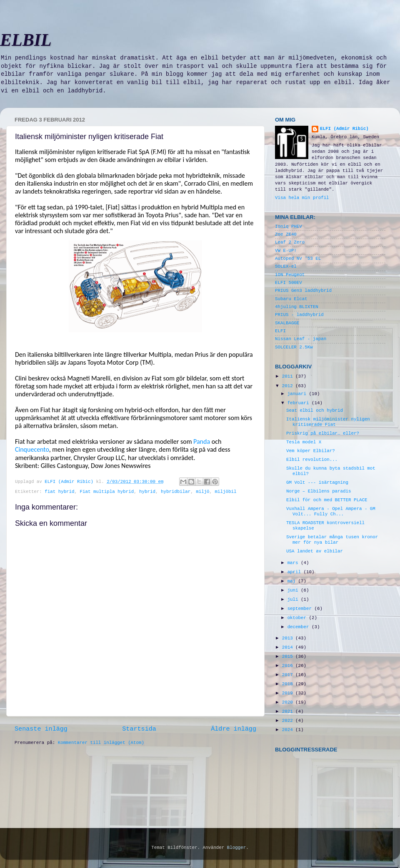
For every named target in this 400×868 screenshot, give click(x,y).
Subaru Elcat (291, 299)
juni (294, 590)
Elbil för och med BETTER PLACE (327, 500)
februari (300, 403)
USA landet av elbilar (315, 551)
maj (293, 581)
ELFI (280, 331)
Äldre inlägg (234, 729)
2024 (289, 730)
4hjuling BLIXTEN (297, 307)
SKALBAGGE (287, 323)
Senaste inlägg (41, 729)
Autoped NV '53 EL (298, 259)
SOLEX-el (286, 266)
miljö (202, 492)
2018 (289, 684)
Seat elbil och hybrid (315, 410)
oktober (298, 618)
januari (298, 394)
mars (294, 563)
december (300, 627)
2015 (289, 657)
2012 (289, 386)
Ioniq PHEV (289, 226)
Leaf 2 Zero (290, 242)
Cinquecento (32, 449)
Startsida (139, 729)
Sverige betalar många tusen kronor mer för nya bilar (332, 540)
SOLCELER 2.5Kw (294, 347)
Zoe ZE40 (286, 234)
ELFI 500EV (289, 283)
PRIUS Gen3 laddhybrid (303, 291)
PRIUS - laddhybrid (299, 315)
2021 (289, 711)
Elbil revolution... (312, 460)
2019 (289, 693)
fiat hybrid (59, 492)
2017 (289, 675)
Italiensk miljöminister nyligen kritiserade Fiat (328, 422)
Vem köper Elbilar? (311, 451)
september (301, 609)
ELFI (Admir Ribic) (70, 482)
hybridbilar (176, 492)
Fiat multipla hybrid (107, 492)
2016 (289, 666)
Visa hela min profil (302, 198)
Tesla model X (304, 442)
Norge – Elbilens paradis (319, 491)
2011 (289, 376)
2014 (289, 647)
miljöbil (226, 492)
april (296, 572)
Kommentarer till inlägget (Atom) (101, 743)
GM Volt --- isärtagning (317, 482)
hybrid (147, 492)
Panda (202, 441)
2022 (289, 721)
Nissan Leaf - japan (301, 339)
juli (294, 599)
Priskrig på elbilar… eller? (323, 433)
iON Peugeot (290, 275)
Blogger (236, 848)
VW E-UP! (286, 251)
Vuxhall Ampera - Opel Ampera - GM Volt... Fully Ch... (331, 511)
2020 (289, 702)
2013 (289, 638)
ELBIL (26, 40)
